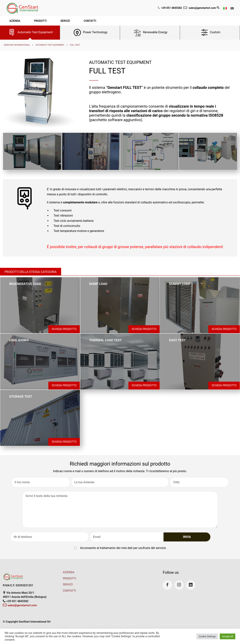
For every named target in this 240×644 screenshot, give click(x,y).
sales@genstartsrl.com (202, 8)
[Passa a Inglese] (232, 8)
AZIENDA (69, 572)
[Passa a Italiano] (225, 8)
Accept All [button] (228, 636)
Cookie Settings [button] (207, 636)
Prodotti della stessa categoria (31, 272)
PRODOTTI (69, 578)
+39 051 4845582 (172, 8)
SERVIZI (68, 584)
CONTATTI (69, 591)
